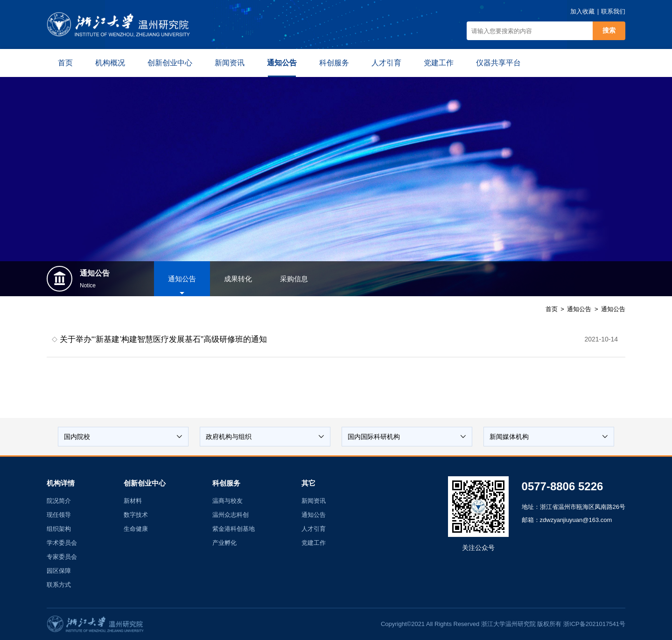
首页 (552, 309)
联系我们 (613, 11)
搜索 (609, 30)
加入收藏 (582, 11)
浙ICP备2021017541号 (594, 624)
